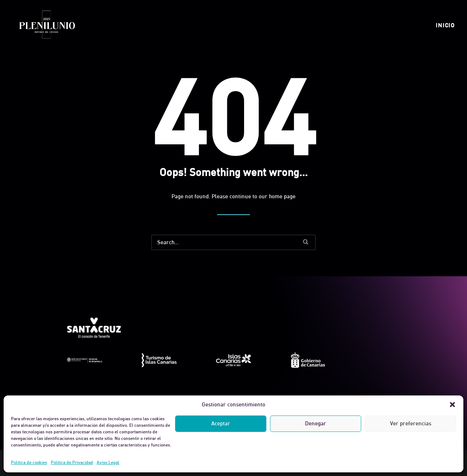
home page (282, 196)
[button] (452, 405)
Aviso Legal (108, 462)
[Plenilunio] (47, 25)
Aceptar (221, 423)
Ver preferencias (411, 423)
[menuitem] (445, 25)
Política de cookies (29, 462)
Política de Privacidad (72, 462)
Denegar (316, 423)
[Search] (233, 242)
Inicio (445, 25)
